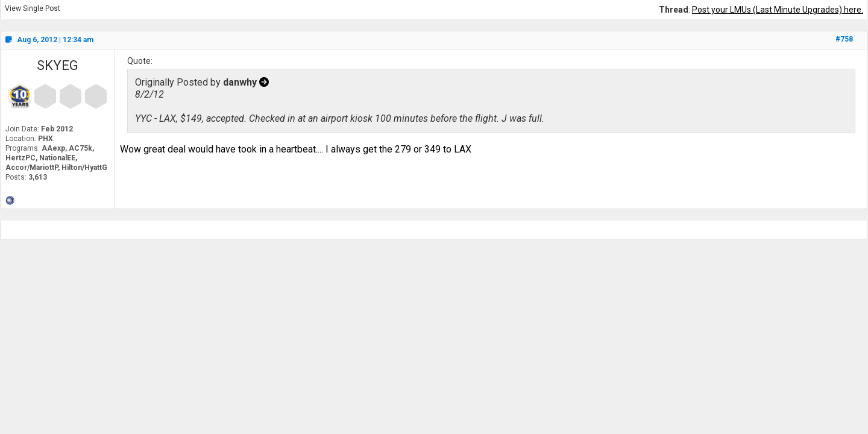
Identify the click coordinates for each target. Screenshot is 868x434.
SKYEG (58, 65)
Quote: (140, 61)
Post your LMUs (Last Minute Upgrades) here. (778, 10)
